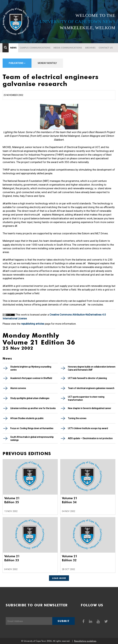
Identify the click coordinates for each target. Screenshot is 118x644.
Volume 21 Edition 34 (70, 500)
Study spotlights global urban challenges (30, 398)
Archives (90, 48)
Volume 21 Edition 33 (12, 558)
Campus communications (35, 48)
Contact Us (106, 48)
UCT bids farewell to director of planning (87, 378)
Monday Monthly (47, 63)
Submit (63, 621)
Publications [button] (17, 63)
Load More (59, 578)
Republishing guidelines (85, 641)
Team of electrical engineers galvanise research (91, 388)
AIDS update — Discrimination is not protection (90, 438)
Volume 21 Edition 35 (12, 500)
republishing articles (33, 324)
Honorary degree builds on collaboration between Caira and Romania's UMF (92, 368)
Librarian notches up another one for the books (33, 408)
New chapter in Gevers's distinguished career (89, 408)
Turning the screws (77, 418)
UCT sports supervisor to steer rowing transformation (86, 398)
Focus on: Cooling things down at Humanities (32, 428)
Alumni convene (18, 388)
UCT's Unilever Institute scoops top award (88, 428)
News (14, 48)
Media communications (68, 48)
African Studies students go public (27, 418)
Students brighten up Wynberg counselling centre (31, 368)
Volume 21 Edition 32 (70, 558)
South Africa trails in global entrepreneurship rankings (32, 439)
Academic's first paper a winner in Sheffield (31, 378)
